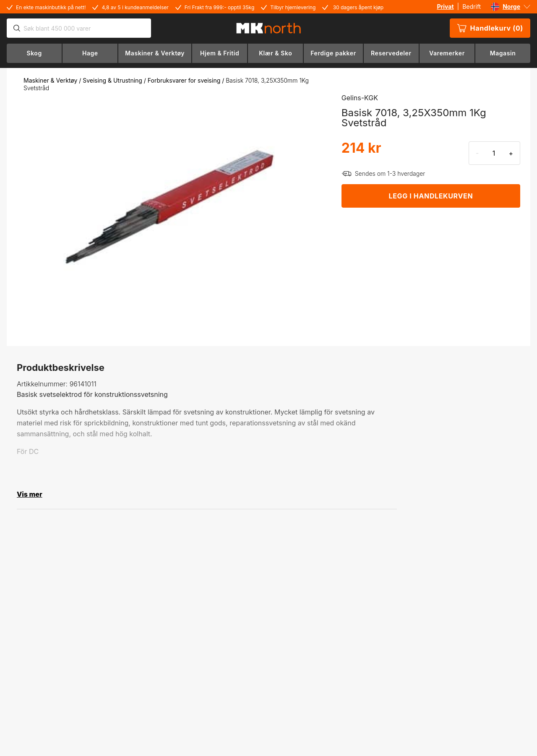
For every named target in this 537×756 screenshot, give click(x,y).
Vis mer (30, 494)
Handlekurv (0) (490, 28)
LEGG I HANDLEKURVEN (431, 196)
